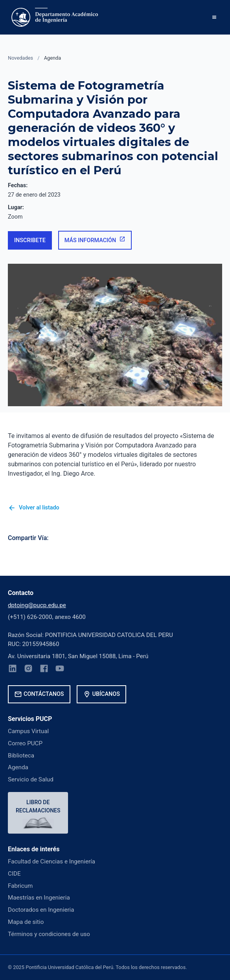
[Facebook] (44, 670)
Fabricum (20, 886)
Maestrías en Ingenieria (39, 898)
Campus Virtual (28, 731)
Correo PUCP (25, 743)
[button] (214, 17)
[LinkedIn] (13, 670)
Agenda (53, 58)
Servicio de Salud (31, 779)
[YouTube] (60, 670)
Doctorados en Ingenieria (41, 910)
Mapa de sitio (26, 922)
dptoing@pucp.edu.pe (37, 605)
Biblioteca (21, 756)
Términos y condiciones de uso (49, 934)
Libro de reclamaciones (38, 806)
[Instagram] (28, 670)
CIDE (14, 874)
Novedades (20, 58)
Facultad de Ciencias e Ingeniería (52, 861)
